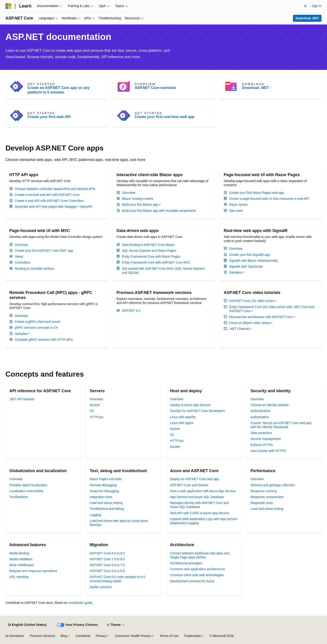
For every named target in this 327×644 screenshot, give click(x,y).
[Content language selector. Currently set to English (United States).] (27, 625)
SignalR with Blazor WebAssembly (254, 261)
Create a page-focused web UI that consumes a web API (269, 199)
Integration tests (101, 497)
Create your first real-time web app (165, 117)
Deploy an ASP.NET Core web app (194, 479)
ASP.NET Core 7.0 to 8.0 (107, 559)
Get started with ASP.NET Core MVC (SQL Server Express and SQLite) (163, 271)
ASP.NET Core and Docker (189, 485)
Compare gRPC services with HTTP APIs (44, 340)
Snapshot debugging (104, 491)
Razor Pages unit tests (106, 479)
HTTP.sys (97, 417)
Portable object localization (28, 485)
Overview (129, 193)
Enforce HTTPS (262, 445)
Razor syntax (238, 205)
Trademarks (192, 636)
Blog (64, 636)
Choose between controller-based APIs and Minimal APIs (55, 189)
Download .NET (307, 18)
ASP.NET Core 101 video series (252, 301)
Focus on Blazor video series (250, 323)
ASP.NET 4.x (131, 311)
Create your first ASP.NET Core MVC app (44, 251)
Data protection (261, 433)
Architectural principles (186, 563)
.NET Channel (239, 329)
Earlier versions (101, 587)
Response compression (267, 497)
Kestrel (95, 405)
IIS (92, 411)
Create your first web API (49, 117)
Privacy (101, 636)
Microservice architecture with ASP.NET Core (261, 317)
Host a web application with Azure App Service (203, 491)
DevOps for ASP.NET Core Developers (197, 411)
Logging (95, 515)
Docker (175, 447)
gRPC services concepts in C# (36, 328)
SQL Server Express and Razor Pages (149, 251)
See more (236, 211)
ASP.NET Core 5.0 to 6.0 (107, 571)
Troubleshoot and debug (107, 509)
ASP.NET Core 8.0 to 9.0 (107, 553)
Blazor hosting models (138, 199)
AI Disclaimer (15, 636)
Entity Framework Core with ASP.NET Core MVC (156, 262)
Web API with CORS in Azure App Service (200, 513)
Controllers (22, 262)
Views (19, 257)
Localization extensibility (26, 491)
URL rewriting (19, 577)
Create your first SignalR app (250, 255)
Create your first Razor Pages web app (256, 193)
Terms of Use (169, 636)
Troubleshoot (19, 497)
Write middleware (22, 565)
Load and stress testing (106, 503)
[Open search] (305, 6)
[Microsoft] (8, 6)
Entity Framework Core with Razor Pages (151, 257)
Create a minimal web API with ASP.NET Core (47, 195)
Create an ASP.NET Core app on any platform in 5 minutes (59, 90)
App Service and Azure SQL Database (197, 497)
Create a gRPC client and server (38, 322)
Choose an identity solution (270, 405)
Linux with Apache (183, 417)
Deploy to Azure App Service (190, 405)
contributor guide (80, 603)
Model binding (19, 553)
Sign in (317, 6)
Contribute (83, 636)
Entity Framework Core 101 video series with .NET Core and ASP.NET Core (272, 309)
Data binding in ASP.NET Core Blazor (148, 245)
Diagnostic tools (262, 503)
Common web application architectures (197, 569)
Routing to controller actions (35, 269)
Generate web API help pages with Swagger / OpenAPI (54, 207)
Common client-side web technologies (197, 575)
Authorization (260, 417)
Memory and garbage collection (273, 485)
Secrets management (266, 439)
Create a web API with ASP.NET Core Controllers (49, 201)
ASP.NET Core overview (155, 88)
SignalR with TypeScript (246, 266)
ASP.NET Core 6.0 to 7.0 (107, 565)
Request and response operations (33, 571)
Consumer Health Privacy (133, 636)
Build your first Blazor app (140, 205)
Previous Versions (42, 636)
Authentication (261, 411)
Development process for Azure (192, 581)
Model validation (21, 559)
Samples (235, 272)
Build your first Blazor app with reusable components (159, 211)
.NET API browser (22, 399)
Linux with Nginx (182, 423)
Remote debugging (103, 485)
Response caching (264, 491)
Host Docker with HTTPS (268, 451)
